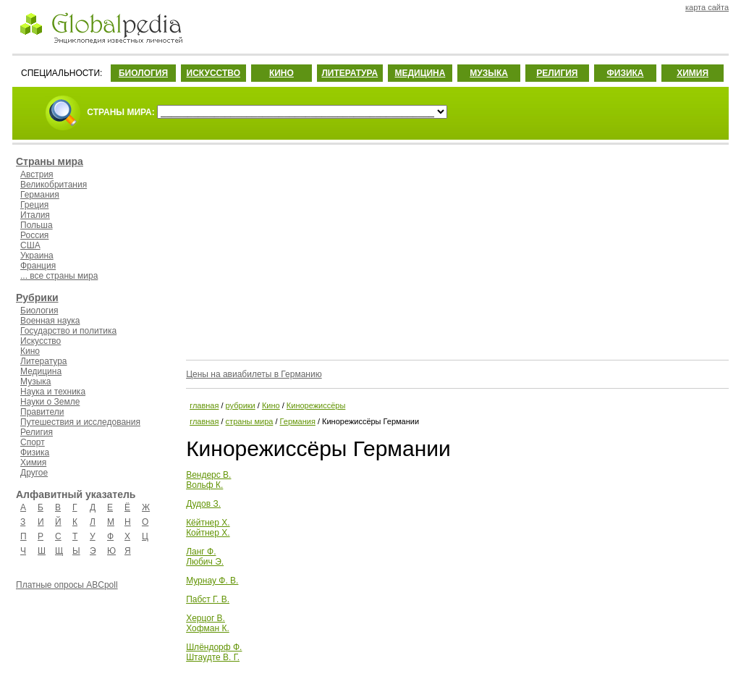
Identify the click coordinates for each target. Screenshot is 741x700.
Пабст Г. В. (208, 599)
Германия (40, 195)
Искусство (41, 341)
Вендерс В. (208, 475)
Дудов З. (203, 504)
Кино (30, 351)
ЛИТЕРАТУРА (350, 73)
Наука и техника (53, 392)
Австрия (37, 174)
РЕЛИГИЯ (557, 73)
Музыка (35, 381)
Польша (37, 225)
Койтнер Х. (208, 533)
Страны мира (50, 161)
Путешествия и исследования (80, 422)
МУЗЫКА (489, 73)
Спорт (33, 442)
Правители (42, 412)
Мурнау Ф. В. (212, 581)
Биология (39, 311)
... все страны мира (59, 276)
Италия (35, 215)
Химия (33, 463)
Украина (37, 256)
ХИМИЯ (693, 73)
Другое (34, 473)
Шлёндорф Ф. (214, 647)
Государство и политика (68, 331)
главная (204, 405)
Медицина (41, 371)
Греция (34, 205)
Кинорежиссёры (316, 405)
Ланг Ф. (201, 552)
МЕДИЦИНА (420, 73)
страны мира (250, 421)
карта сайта (707, 7)
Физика (35, 452)
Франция (38, 266)
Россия (34, 235)
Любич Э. (205, 562)
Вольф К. (204, 485)
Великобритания (54, 185)
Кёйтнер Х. (208, 523)
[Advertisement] (456, 250)
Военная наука (50, 321)
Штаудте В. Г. (213, 657)
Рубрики (37, 298)
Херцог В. (206, 618)
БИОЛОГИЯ (143, 73)
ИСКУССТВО (213, 73)
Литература (44, 361)
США (30, 245)
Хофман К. (208, 628)
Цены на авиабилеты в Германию (254, 374)
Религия (37, 432)
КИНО (281, 73)
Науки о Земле (50, 402)
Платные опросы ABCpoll (67, 585)
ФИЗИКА (626, 73)
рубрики (241, 405)
